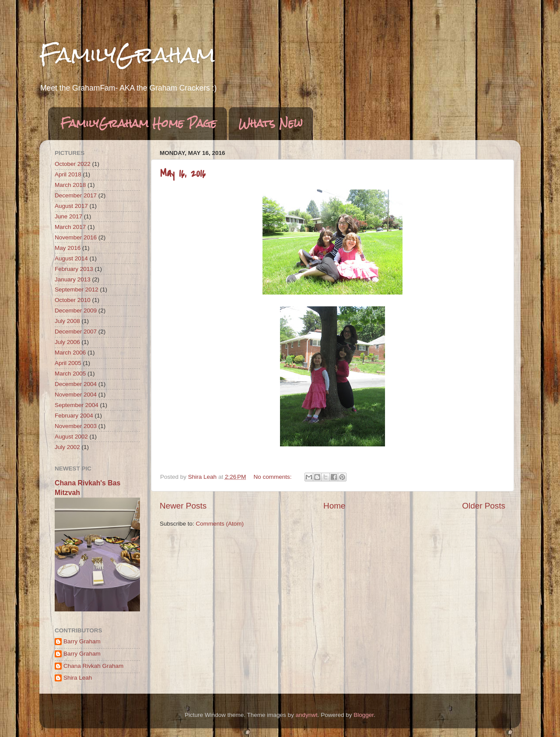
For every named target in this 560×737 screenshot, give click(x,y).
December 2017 (76, 195)
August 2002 (71, 437)
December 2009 (76, 311)
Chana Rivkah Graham (93, 666)
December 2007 (76, 332)
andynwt (306, 715)
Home (334, 506)
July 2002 (67, 447)
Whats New (271, 123)
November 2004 (76, 395)
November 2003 (76, 426)
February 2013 (74, 269)
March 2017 (70, 227)
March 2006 (70, 353)
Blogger (364, 715)
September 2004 (77, 405)
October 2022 (73, 164)
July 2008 (67, 321)
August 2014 (71, 258)
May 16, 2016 (183, 174)
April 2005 (68, 363)
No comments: (274, 477)
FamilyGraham (127, 55)
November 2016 (76, 237)
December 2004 (76, 384)
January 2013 (73, 279)
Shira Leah (78, 678)
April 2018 (68, 174)
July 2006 (67, 342)
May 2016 (68, 248)
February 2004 (74, 416)
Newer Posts (183, 506)
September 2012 (77, 290)
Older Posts (484, 506)
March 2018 (70, 185)
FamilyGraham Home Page (138, 123)
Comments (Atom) (220, 524)
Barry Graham (82, 641)
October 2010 (73, 300)
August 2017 (71, 206)
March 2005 (70, 374)
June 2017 (68, 216)
